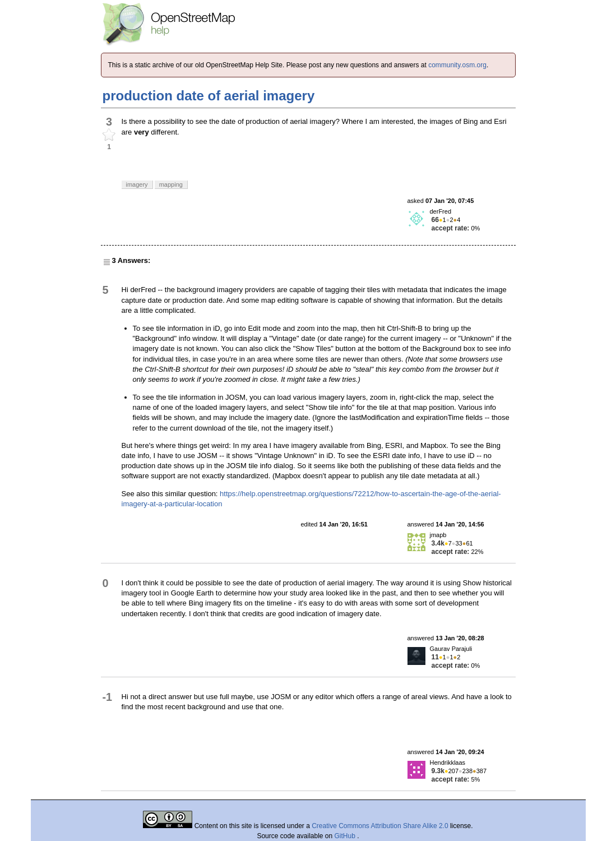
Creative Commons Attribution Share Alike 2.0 (380, 826)
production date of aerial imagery (209, 96)
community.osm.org (457, 65)
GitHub (346, 836)
